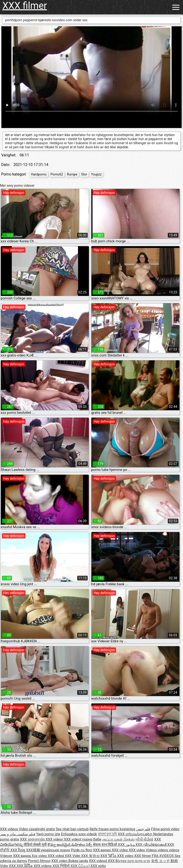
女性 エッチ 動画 (164, 861)
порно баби (92, 839)
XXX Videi (73, 856)
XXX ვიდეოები (33, 839)
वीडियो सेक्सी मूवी (35, 845)
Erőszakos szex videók (79, 834)
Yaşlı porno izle (48, 834)
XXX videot (73, 839)
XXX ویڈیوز (127, 845)
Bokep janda (78, 861)
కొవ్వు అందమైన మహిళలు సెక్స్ (70, 845)
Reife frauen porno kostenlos (112, 829)
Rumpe (72, 174)
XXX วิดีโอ (109, 856)
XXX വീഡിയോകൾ (152, 845)
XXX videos (9, 829)
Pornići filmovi (39, 861)
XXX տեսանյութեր (136, 834)
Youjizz (96, 174)
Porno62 (57, 174)
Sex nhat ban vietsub (72, 829)
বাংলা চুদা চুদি (107, 834)
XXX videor (55, 839)
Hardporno (39, 174)
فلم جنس (143, 829)
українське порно (55, 850)
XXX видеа (22, 856)
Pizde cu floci (82, 850)
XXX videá (56, 856)
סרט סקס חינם (139, 861)
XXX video (120, 850)
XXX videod (98, 861)
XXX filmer (25, 6)
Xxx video (40, 856)
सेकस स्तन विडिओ (105, 845)
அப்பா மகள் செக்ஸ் (118, 839)
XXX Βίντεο (118, 861)
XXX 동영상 (91, 856)
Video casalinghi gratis (37, 829)
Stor (84, 174)
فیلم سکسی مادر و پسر (18, 834)
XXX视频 (33, 850)
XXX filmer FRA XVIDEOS (155, 856)
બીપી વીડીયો (145, 839)
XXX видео (102, 850)
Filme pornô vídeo (165, 829)
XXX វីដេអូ (18, 850)
